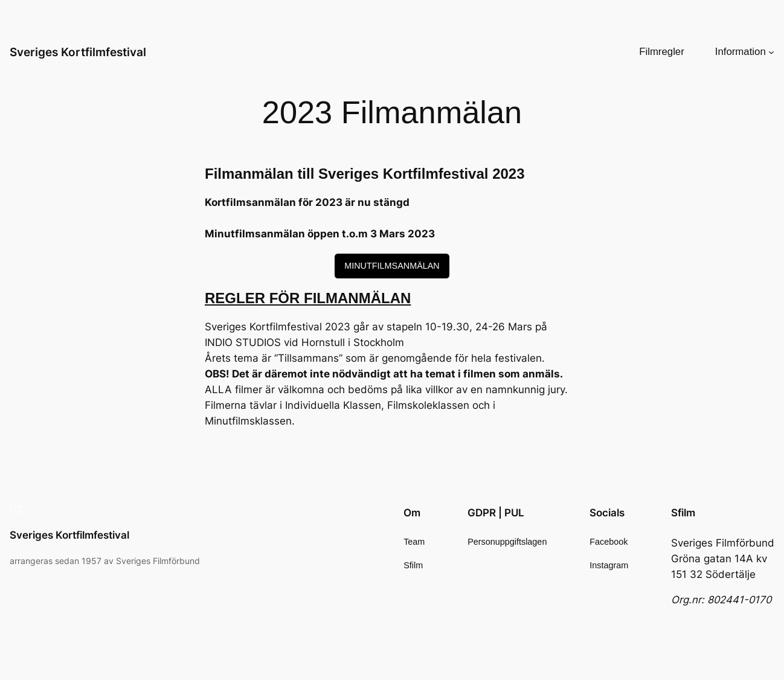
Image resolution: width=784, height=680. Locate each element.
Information (741, 52)
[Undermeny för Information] (771, 52)
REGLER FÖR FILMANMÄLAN (308, 298)
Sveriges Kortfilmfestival (78, 52)
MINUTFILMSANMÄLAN (392, 266)
